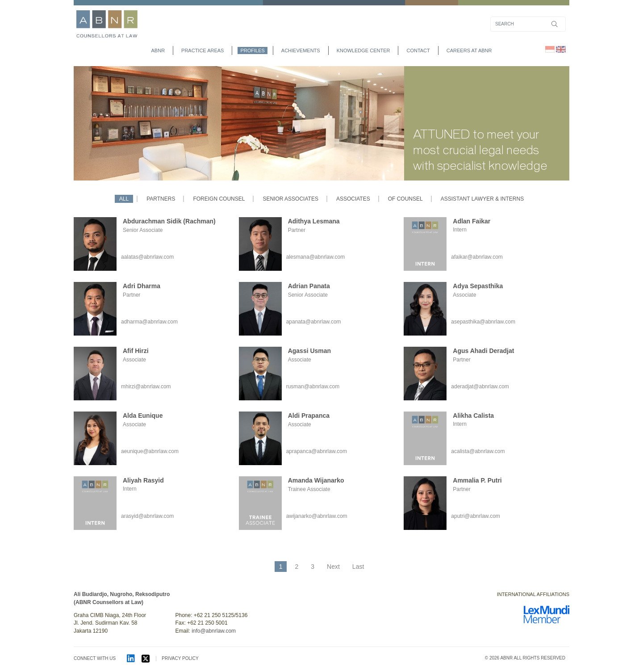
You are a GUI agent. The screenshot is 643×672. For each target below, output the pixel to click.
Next (333, 567)
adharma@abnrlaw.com (149, 322)
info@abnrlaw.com (214, 631)
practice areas (203, 50)
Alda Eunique (143, 416)
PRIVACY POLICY (180, 658)
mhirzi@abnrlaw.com (146, 386)
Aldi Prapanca (309, 416)
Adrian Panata (309, 286)
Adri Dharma (142, 286)
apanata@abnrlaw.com (314, 322)
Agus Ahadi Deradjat (483, 351)
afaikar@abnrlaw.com (477, 257)
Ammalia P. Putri (477, 480)
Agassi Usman (309, 351)
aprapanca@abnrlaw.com (317, 451)
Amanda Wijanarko (316, 480)
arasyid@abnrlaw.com (147, 516)
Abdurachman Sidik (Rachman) (169, 221)
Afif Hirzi (136, 351)
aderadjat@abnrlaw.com (480, 386)
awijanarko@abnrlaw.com (317, 516)
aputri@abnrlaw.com (476, 516)
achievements (301, 50)
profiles (252, 50)
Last (358, 567)
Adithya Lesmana (314, 221)
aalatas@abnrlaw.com (147, 257)
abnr (158, 50)
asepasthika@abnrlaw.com (483, 322)
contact (418, 50)
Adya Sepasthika (478, 286)
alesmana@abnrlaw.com (316, 257)
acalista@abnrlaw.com (478, 451)
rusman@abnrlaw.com (313, 386)
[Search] (528, 24)
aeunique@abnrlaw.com (150, 451)
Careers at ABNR (469, 50)
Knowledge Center (363, 50)
